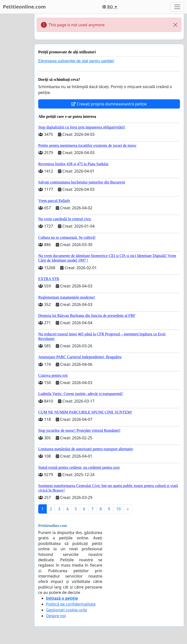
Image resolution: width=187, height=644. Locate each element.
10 (118, 509)
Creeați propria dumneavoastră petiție (109, 104)
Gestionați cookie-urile (67, 610)
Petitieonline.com (24, 7)
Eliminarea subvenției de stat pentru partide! (76, 61)
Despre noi (56, 616)
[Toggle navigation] (177, 7)
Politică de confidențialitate (71, 604)
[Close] (175, 25)
